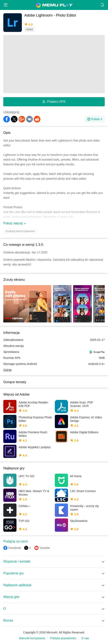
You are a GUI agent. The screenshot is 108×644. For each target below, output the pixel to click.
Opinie (7, 370)
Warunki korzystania (32, 638)
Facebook (15, 548)
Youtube (45, 548)
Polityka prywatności (63, 638)
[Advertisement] (54, 64)
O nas (85, 638)
